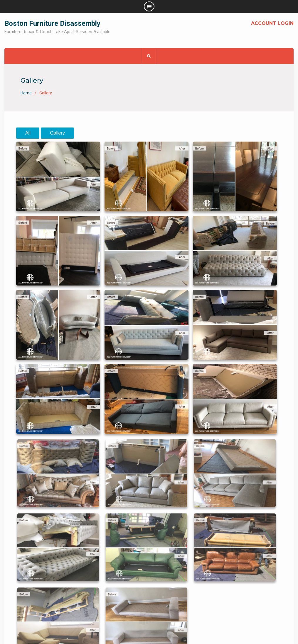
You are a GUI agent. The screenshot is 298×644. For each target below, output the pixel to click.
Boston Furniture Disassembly (52, 23)
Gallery (57, 133)
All (28, 133)
